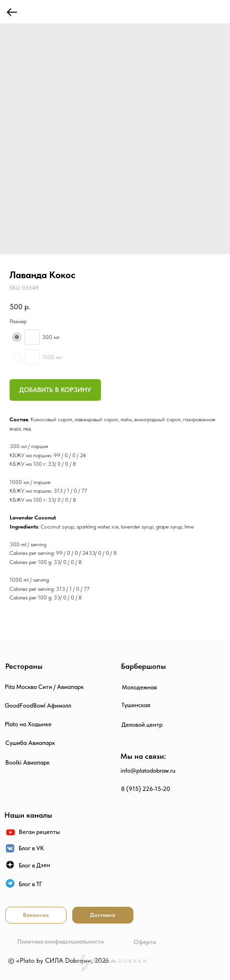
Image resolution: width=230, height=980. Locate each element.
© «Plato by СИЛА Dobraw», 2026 (59, 960)
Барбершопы (143, 666)
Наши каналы (28, 815)
